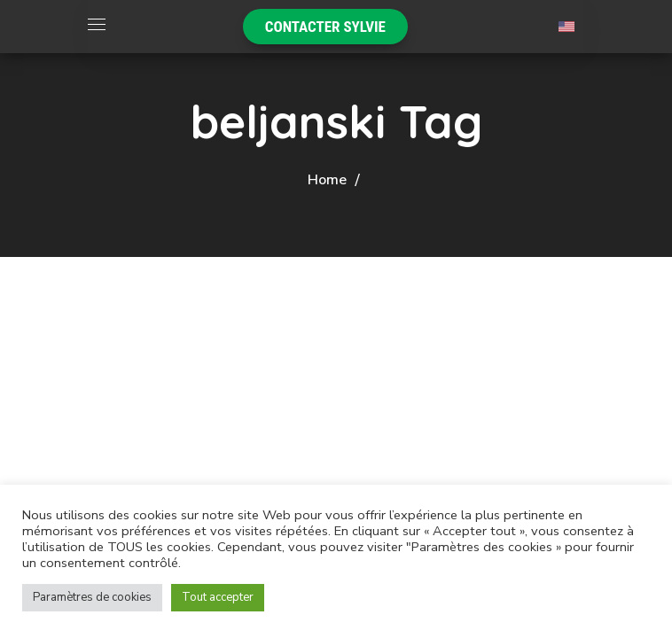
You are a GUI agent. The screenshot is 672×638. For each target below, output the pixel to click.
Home (327, 180)
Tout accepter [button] (218, 597)
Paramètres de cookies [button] (92, 597)
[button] (325, 27)
